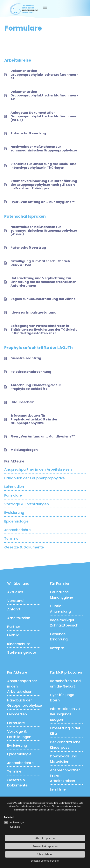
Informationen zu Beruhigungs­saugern (65, 714)
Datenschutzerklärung (65, 810)
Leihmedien (14, 487)
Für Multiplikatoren (66, 672)
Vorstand (15, 601)
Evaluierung (14, 513)
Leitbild (13, 635)
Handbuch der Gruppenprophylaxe (35, 478)
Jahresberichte (17, 530)
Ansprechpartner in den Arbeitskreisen (38, 469)
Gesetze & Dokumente (24, 547)
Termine (11, 538)
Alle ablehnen (45, 854)
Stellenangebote (22, 652)
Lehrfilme (58, 789)
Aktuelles (15, 592)
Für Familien (60, 583)
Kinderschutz (18, 644)
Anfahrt (14, 609)
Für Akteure (14, 461)
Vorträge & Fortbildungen (27, 504)
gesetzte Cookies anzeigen (45, 861)
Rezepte (57, 648)
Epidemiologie (16, 521)
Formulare (13, 495)
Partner (14, 627)
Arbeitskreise (19, 618)
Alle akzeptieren (45, 838)
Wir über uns (18, 583)
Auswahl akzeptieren (45, 846)
